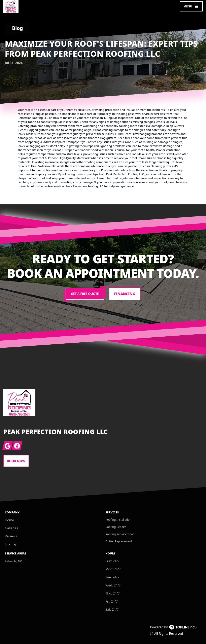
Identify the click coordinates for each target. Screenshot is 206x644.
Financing (125, 294)
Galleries (11, 528)
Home (9, 520)
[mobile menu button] (191, 6)
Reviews (11, 536)
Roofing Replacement (120, 534)
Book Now (16, 461)
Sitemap (11, 544)
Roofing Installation (118, 520)
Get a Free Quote (85, 294)
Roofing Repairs (116, 527)
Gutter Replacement (119, 541)
